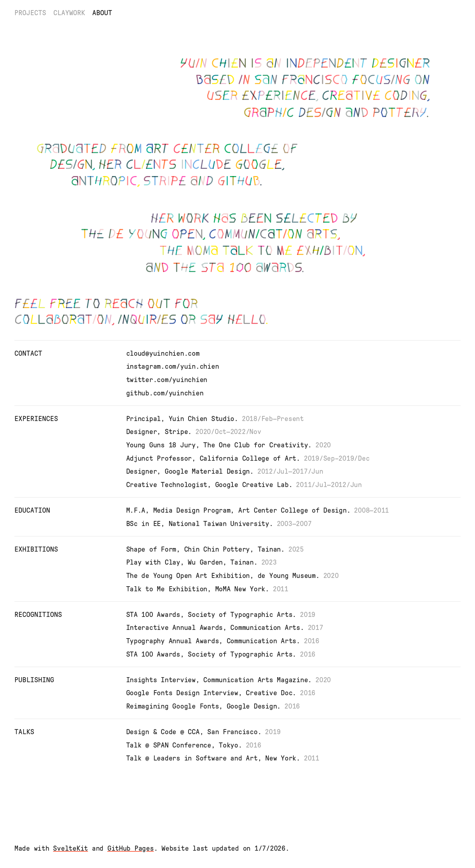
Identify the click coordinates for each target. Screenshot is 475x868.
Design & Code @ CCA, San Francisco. (205, 732)
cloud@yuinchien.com (163, 353)
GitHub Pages (131, 848)
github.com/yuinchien (165, 393)
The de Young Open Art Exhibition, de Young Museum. (234, 575)
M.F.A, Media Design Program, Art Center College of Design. (259, 510)
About (102, 13)
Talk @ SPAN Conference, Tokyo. (196, 745)
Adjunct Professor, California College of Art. (250, 458)
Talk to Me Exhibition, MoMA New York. (209, 589)
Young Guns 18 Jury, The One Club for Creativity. (230, 445)
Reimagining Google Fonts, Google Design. (215, 706)
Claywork (69, 13)
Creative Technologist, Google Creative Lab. (246, 485)
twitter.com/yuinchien (167, 380)
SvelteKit (70, 848)
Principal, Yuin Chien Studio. (217, 418)
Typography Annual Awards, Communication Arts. (225, 641)
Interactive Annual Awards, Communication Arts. (227, 627)
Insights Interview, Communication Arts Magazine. (230, 680)
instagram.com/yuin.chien (173, 366)
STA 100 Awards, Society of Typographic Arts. (223, 614)
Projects (30, 13)
